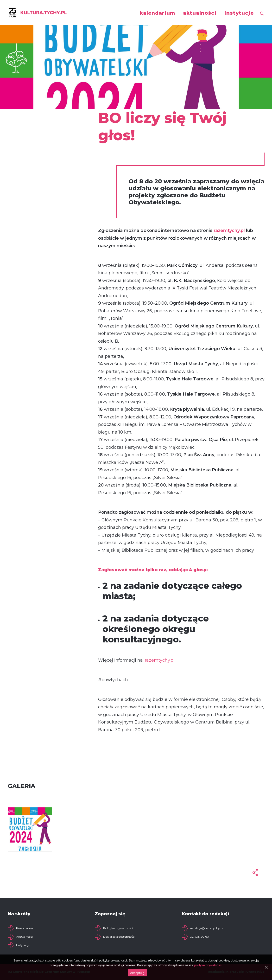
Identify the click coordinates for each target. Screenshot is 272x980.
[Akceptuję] (266, 967)
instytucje (239, 13)
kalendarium (157, 13)
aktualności (200, 13)
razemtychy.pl (229, 231)
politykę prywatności (208, 965)
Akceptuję (137, 973)
